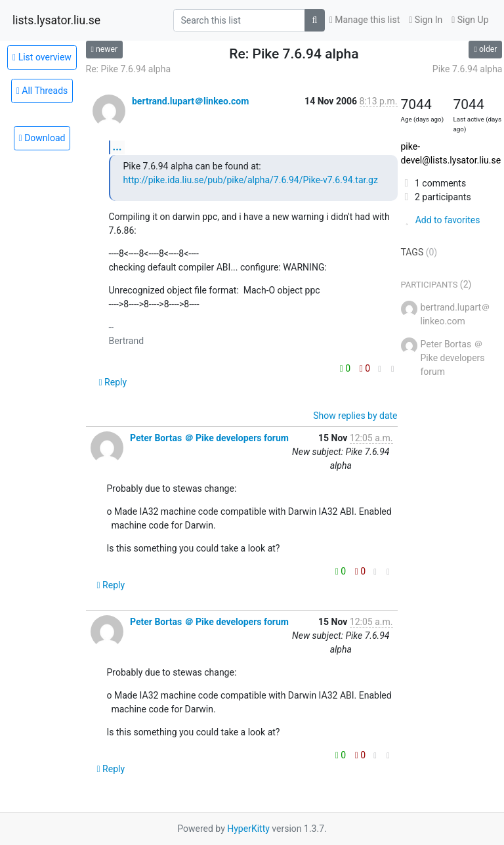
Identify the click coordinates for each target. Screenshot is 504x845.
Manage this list (365, 20)
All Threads (42, 91)
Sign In (426, 20)
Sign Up (470, 20)
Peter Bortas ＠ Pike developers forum (209, 438)
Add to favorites (441, 220)
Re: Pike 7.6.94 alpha (129, 69)
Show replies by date (355, 416)
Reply (113, 382)
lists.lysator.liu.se (56, 20)
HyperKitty (248, 829)
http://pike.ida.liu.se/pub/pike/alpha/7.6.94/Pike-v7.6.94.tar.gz (251, 180)
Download (42, 138)
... (117, 147)
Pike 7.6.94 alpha (468, 69)
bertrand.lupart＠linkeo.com (190, 101)
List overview (42, 57)
